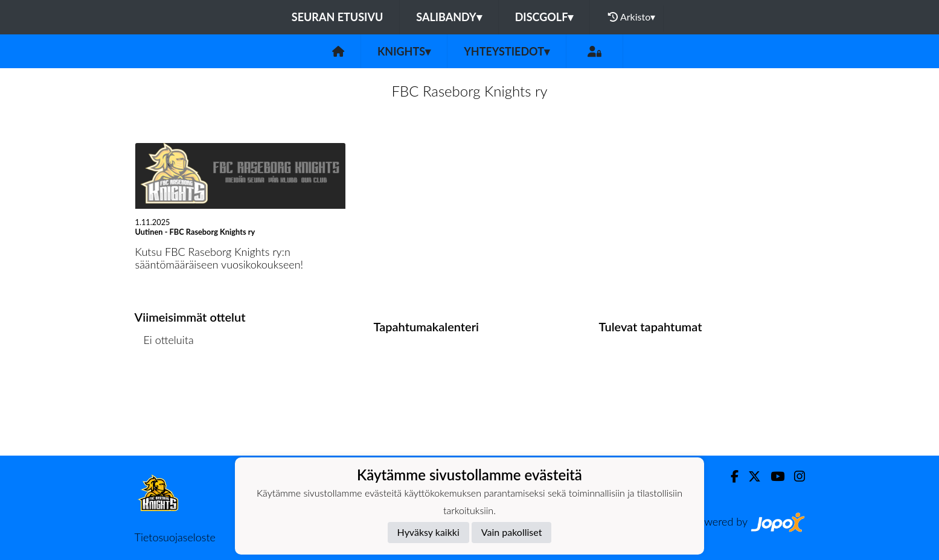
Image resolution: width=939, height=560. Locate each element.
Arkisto (632, 17)
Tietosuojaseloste (175, 537)
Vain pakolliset (512, 532)
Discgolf (544, 17)
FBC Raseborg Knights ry (469, 91)
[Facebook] (730, 476)
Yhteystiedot (507, 51)
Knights (404, 51)
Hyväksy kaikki (428, 532)
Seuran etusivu (338, 17)
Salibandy (449, 17)
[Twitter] (750, 476)
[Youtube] (773, 476)
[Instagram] (795, 476)
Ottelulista (165, 386)
